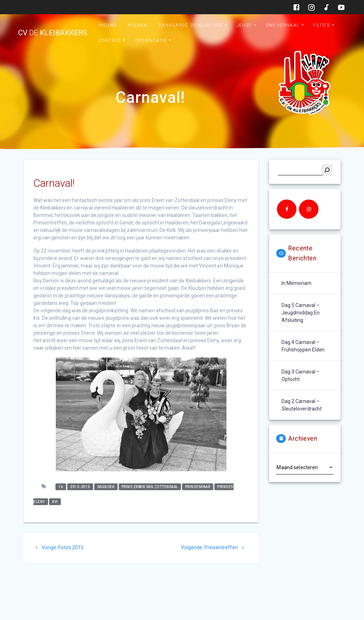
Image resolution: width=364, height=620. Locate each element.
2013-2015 (80, 487)
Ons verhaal (283, 25)
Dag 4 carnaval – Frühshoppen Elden (303, 346)
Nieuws (108, 25)
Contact (110, 40)
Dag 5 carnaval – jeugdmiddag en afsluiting (301, 313)
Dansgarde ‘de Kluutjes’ (191, 25)
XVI (55, 502)
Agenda (137, 25)
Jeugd (244, 25)
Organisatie (151, 40)
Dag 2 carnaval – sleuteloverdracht (302, 405)
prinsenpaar (198, 487)
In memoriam (296, 283)
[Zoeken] (327, 170)
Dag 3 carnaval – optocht (301, 375)
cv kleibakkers (53, 33)
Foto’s (322, 25)
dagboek (106, 487)
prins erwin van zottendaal (150, 487)
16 (61, 487)
